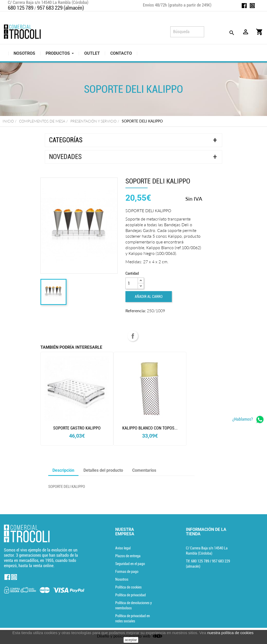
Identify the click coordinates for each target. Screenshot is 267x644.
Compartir (133, 336)
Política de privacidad (131, 595)
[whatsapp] (248, 419)
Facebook (244, 6)
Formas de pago (127, 572)
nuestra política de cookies (230, 633)
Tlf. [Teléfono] (198, 561)
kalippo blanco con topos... (150, 428)
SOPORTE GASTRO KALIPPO (77, 428)
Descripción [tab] (63, 470)
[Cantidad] (132, 283)
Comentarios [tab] (144, 470)
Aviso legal (123, 548)
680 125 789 (21, 8)
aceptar (131, 640)
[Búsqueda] (187, 32)
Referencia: (136, 311)
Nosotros (122, 579)
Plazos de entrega (128, 556)
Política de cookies (128, 587)
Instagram (252, 6)
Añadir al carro (149, 297)
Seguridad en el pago (130, 564)
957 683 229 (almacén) (60, 8)
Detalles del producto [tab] (103, 470)
